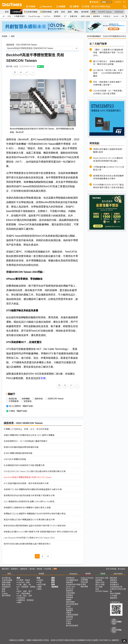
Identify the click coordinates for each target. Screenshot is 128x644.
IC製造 (69, 623)
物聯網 (69, 600)
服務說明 (24, 569)
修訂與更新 (6, 595)
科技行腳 (84, 582)
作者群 (83, 584)
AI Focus (69, 608)
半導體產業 (14, 401)
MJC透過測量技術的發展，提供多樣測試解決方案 (26, 483)
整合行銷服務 (115, 593)
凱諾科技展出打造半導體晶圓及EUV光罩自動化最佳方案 (29, 519)
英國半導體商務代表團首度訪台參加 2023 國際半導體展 (29, 435)
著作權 (32, 569)
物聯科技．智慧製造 (26, 600)
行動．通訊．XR (24, 585)
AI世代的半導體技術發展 (15, 459)
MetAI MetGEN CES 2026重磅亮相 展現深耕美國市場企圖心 (108, 159)
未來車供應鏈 (30, 12)
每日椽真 (85, 12)
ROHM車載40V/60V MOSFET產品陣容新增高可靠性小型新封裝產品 (108, 186)
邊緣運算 (70, 582)
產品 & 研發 (100, 585)
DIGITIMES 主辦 (102, 578)
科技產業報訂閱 (116, 587)
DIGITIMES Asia (101, 6)
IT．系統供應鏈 (24, 593)
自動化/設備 (85, 16)
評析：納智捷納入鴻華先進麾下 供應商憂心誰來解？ (108, 83)
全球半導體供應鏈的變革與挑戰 (18, 453)
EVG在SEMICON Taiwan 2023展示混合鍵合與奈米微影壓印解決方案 (35, 471)
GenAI (116, 16)
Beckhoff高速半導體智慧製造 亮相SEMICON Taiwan (28, 477)
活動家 (74, 6)
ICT (65, 16)
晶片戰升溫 (6, 578)
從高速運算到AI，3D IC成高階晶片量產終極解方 (26, 441)
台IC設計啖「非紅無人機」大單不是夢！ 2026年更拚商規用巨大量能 (108, 73)
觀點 (76, 12)
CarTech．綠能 (24, 582)
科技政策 (22, 598)
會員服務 (114, 582)
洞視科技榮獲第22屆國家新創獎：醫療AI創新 (109, 151)
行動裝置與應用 (72, 615)
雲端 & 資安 (100, 582)
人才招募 (114, 596)
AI (4, 16)
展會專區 (97, 16)
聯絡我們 (114, 598)
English (122, 569)
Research (46, 6)
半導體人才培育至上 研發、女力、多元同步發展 (26, 429)
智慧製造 (28, 401)
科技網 (31, 6)
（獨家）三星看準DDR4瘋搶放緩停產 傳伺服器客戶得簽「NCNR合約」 (108, 52)
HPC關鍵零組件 (72, 580)
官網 (43, 378)
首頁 (7, 12)
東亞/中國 (42, 585)
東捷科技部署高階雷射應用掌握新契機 (21, 447)
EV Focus (70, 589)
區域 (63, 12)
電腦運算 (70, 610)
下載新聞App (115, 602)
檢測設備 (13, 399)
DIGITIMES (118, 574)
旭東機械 (26, 399)
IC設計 (69, 621)
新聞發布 (14, 569)
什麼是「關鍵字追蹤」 (19, 411)
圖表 (20, 602)
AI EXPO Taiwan (105, 12)
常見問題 (48, 569)
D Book (94, 2)
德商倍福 (39, 399)
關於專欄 (84, 587)
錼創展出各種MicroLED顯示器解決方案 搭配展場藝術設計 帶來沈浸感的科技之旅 (41, 532)
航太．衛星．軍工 (25, 591)
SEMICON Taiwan (56, 399)
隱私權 (39, 569)
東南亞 (41, 580)
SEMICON (119, 12)
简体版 (109, 2)
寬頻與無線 (70, 602)
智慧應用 (57, 16)
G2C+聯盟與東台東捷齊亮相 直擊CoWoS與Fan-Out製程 (29, 501)
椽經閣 (61, 6)
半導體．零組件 (24, 580)
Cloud (68, 606)
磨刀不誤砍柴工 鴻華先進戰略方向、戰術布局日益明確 (108, 63)
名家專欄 (84, 580)
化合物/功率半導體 (73, 585)
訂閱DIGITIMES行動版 (118, 590)
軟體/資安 (74, 16)
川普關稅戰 (17, 11)
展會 (4, 589)
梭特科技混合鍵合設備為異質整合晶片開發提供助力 (27, 544)
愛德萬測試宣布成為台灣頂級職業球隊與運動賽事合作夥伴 (108, 177)
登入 (125, 2)
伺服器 (69, 612)
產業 (56, 12)
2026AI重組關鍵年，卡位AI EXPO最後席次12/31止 (107, 36)
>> (48, 556)
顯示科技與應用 (72, 626)
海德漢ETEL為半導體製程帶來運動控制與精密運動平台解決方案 (33, 489)
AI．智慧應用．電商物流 (26, 588)
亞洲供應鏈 (70, 593)
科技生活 (107, 16)
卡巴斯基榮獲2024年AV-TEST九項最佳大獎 (109, 168)
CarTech (47, 16)
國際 (40, 587)
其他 (97, 589)
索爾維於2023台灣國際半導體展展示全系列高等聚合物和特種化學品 (35, 514)
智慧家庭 (70, 597)
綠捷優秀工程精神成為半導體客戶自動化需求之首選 (27, 508)
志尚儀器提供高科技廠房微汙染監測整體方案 (24, 465)
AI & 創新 (99, 587)
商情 (93, 12)
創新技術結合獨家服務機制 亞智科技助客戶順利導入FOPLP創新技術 (35, 526)
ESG (9, 16)
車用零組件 (70, 578)
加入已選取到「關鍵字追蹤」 (22, 406)
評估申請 (118, 2)
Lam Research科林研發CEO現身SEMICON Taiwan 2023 (29, 538)
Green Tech (70, 587)
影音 (85, 6)
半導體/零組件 (20, 16)
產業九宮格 (6, 585)
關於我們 (5, 569)
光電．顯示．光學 (25, 596)
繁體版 (104, 2)
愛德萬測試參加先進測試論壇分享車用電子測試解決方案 (29, 495)
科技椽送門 (6, 587)
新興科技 (70, 591)
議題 (70, 12)
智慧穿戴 (70, 617)
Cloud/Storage (34, 16)
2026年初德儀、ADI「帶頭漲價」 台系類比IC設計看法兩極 (109, 92)
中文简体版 (112, 569)
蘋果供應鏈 (46, 12)
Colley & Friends (87, 578)
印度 (40, 582)
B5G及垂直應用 (72, 604)
